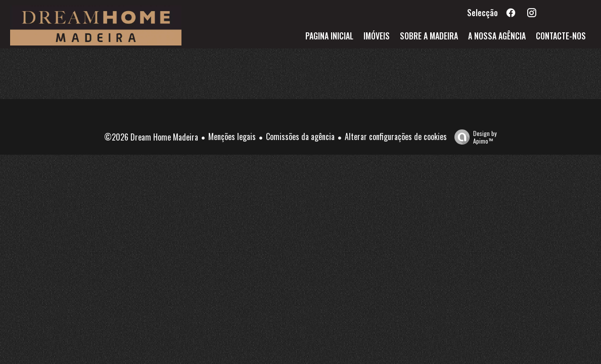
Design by (473, 137)
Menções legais (232, 136)
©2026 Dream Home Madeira (151, 137)
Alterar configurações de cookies (396, 136)
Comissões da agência (300, 136)
